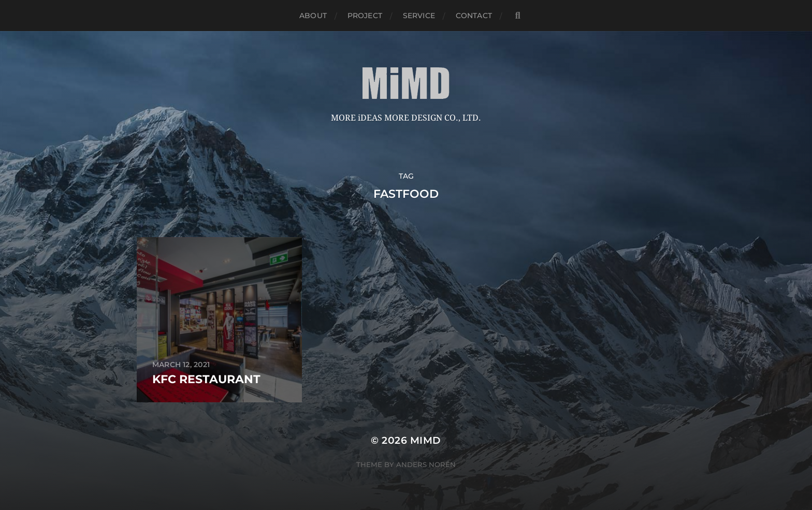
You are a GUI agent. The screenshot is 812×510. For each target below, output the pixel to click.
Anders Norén (426, 464)
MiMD (426, 440)
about (313, 16)
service (419, 16)
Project (365, 16)
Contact (474, 16)
